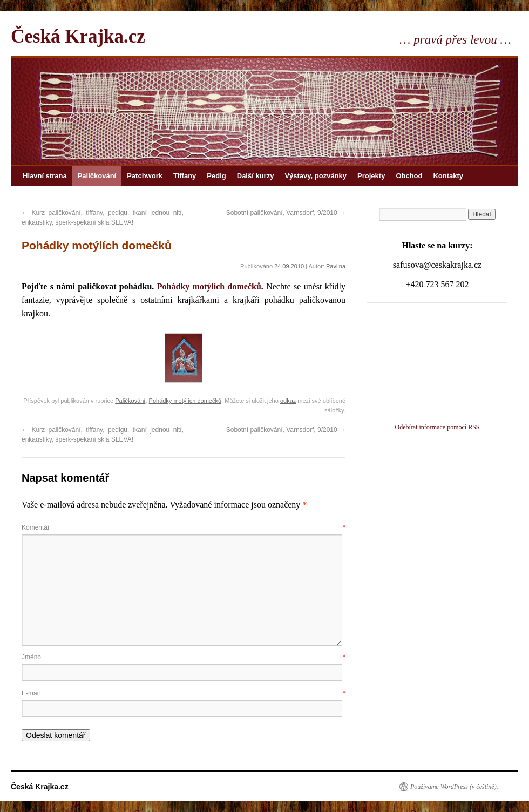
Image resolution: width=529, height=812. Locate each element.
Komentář (184, 527)
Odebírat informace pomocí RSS (438, 427)
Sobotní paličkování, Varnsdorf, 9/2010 (286, 213)
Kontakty (448, 176)
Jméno (184, 657)
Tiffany (185, 176)
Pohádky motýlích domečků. (210, 286)
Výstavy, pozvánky (316, 176)
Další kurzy (256, 176)
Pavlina (336, 266)
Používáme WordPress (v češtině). (454, 787)
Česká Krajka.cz (78, 36)
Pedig (216, 176)
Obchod (409, 176)
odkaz (288, 401)
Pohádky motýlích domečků (185, 401)
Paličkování (97, 176)
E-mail (184, 693)
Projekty (371, 176)
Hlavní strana (45, 176)
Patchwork (145, 176)
